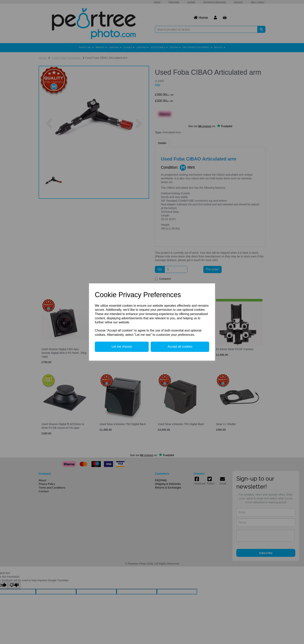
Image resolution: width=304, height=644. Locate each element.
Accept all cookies (180, 347)
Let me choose (122, 347)
